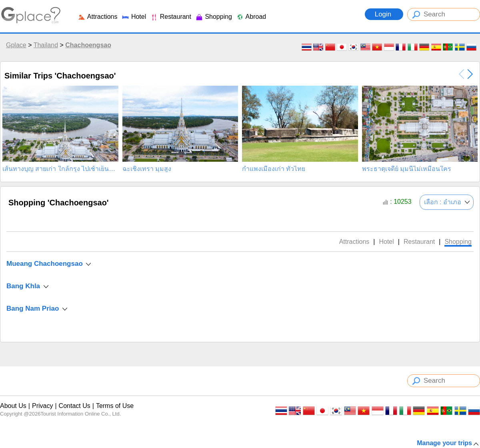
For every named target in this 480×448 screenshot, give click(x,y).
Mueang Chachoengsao (45, 264)
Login (384, 14)
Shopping (214, 17)
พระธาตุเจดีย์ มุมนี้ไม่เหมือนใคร (407, 169)
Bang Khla (23, 286)
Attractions (97, 17)
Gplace (16, 45)
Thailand (46, 45)
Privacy (42, 406)
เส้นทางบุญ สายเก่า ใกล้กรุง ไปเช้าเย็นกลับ (60, 169)
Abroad (251, 17)
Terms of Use (115, 406)
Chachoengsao (88, 45)
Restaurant (171, 17)
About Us (13, 406)
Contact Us (75, 406)
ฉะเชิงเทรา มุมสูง (147, 169)
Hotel (134, 17)
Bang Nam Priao (33, 308)
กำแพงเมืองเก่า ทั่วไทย (274, 169)
